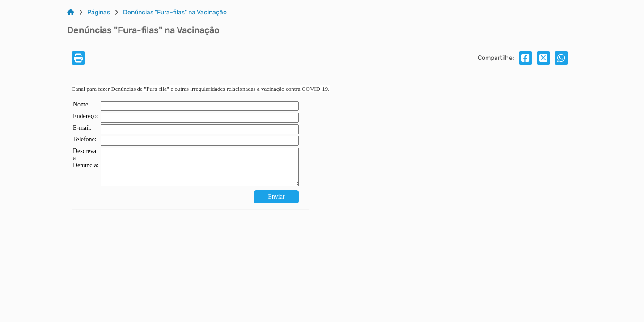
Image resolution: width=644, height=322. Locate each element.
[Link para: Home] (71, 13)
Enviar (276, 197)
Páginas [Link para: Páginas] (99, 13)
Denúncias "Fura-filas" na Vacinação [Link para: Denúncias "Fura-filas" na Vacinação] (175, 13)
